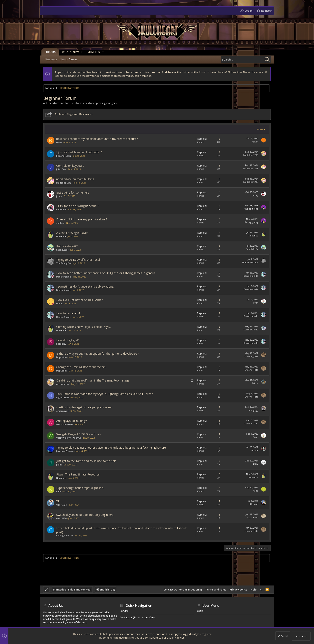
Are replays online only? (71, 421)
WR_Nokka (62, 505)
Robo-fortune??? (67, 246)
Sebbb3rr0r (62, 250)
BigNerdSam (63, 397)
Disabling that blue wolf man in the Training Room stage (93, 380)
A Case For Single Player (72, 233)
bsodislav (61, 344)
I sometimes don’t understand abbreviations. (85, 286)
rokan (59, 142)
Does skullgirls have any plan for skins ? (82, 219)
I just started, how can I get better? (79, 152)
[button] (80, 52)
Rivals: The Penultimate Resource (78, 474)
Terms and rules (216, 589)
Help (254, 589)
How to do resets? (68, 313)
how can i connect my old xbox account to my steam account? (97, 139)
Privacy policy (238, 589)
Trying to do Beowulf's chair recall (78, 260)
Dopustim (61, 357)
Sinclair (254, 450)
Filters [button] (260, 129)
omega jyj (61, 411)
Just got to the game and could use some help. (87, 461)
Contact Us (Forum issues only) (183, 589)
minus (60, 303)
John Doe (61, 169)
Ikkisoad (254, 504)
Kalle (59, 491)
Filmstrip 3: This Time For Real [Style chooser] (72, 589)
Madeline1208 (251, 155)
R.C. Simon (252, 517)
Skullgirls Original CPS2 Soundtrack (79, 434)
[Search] (246, 60)
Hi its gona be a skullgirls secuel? (77, 206)
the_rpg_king (251, 209)
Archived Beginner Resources (73, 114)
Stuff (256, 303)
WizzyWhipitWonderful (68, 438)
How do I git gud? (68, 340)
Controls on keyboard (70, 166)
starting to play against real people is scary (84, 407)
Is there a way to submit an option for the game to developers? (97, 354)
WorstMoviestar (65, 424)
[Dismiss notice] (266, 72)
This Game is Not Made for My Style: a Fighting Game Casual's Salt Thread (105, 394)
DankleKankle (64, 277)
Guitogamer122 (65, 535)
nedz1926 (61, 518)
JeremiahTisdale (65, 451)
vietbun (60, 223)
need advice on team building (75, 179)
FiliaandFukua (64, 156)
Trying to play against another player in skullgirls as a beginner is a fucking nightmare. (111, 448)
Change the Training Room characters (81, 367)
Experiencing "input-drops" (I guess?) (80, 488)
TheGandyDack (64, 263)
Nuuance (61, 236)
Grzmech (61, 209)
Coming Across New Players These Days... (84, 327)
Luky (256, 464)
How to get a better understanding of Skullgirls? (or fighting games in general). (107, 273)
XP (58, 501)
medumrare (63, 384)
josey (59, 196)
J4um (59, 465)
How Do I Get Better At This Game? (80, 300)
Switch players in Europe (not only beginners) (85, 515)
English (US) (106, 589)
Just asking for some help (73, 192)
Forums (124, 611)
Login (200, 611)
